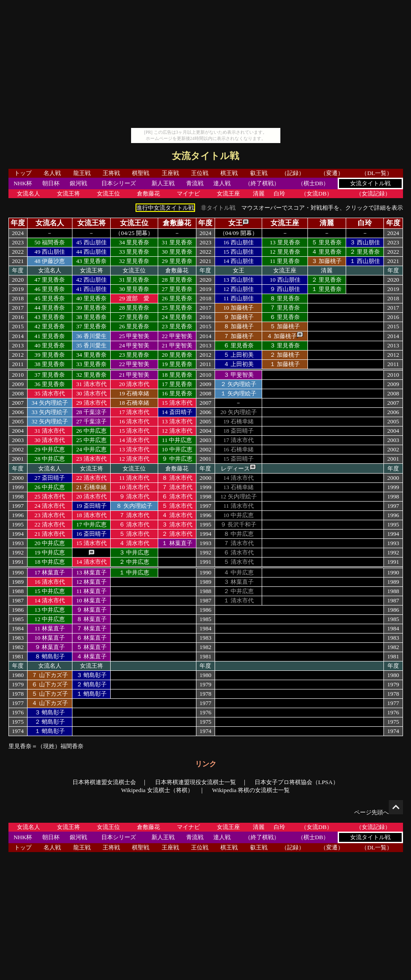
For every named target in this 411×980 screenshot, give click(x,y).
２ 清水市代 (177, 534)
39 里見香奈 (91, 308)
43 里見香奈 (91, 261)
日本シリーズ (119, 183)
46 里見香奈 (50, 289)
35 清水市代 (50, 393)
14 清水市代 (134, 440)
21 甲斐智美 (177, 345)
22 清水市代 (91, 478)
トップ (23, 173)
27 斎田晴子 (50, 478)
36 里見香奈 (50, 384)
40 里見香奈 (91, 298)
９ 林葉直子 (92, 610)
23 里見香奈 (177, 326)
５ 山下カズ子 (50, 694)
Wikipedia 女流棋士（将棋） (157, 790)
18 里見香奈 (177, 375)
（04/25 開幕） (134, 233)
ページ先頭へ (379, 812)
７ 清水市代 (177, 487)
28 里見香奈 (177, 280)
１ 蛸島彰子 (92, 694)
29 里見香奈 (177, 261)
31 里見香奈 (177, 242)
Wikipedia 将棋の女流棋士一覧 (251, 790)
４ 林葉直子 (92, 656)
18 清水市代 (91, 515)
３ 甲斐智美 (239, 375)
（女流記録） (373, 193)
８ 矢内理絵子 (134, 506)
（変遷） (332, 173)
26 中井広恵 (91, 431)
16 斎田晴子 (91, 534)
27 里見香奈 (177, 289)
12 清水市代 (177, 431)
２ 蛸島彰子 (92, 684)
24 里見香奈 (177, 317)
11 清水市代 (134, 478)
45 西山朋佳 (91, 242)
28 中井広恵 (50, 459)
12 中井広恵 (50, 619)
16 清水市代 (134, 421)
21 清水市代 (50, 534)
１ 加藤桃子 (285, 364)
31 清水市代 (91, 384)
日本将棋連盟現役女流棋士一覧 (196, 782)
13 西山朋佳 (238, 280)
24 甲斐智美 (134, 345)
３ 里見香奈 (285, 345)
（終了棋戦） (262, 183)
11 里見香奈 (285, 261)
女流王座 (228, 193)
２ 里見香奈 (365, 252)
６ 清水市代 (177, 496)
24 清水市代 (50, 506)
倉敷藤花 (148, 193)
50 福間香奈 (50, 242)
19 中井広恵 (50, 552)
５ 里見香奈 (327, 242)
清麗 (259, 193)
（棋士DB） (313, 183)
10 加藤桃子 (238, 308)
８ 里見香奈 (285, 298)
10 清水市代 (134, 487)
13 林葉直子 (91, 572)
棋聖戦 (141, 173)
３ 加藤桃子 (327, 261)
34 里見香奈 (134, 242)
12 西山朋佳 (238, 289)
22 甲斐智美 (177, 336)
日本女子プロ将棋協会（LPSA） (297, 782)
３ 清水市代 (177, 524)
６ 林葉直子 (92, 638)
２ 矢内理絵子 (238, 384)
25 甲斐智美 (134, 336)
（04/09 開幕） (239, 233)
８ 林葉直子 (92, 619)
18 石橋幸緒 (134, 403)
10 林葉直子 (91, 600)
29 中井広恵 (50, 449)
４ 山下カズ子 (50, 703)
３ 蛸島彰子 (92, 675)
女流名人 (28, 193)
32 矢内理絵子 (50, 421)
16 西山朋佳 (238, 242)
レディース (235, 468)
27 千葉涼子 (91, 421)
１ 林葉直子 (177, 543)
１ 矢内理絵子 (238, 393)
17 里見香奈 (177, 384)
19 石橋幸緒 (134, 393)
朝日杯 (51, 183)
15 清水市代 (177, 403)
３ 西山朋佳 (365, 242)
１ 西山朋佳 (365, 261)
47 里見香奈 (50, 280)
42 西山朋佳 (91, 280)
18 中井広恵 (50, 562)
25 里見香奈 (177, 308)
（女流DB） (317, 193)
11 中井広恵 (177, 440)
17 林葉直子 (50, 572)
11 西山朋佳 (239, 298)
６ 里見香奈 (285, 317)
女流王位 (108, 193)
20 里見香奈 (177, 355)
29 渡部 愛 (134, 298)
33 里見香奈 (134, 252)
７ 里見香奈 (285, 308)
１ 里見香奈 (327, 289)
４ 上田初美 (239, 364)
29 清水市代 (91, 403)
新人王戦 (163, 183)
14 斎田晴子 (177, 412)
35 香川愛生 (91, 345)
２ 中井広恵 (134, 562)
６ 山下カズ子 (50, 684)
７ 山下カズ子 (50, 675)
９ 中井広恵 (177, 459)
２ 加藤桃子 (285, 355)
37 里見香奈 (91, 326)
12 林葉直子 (91, 582)
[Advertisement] (206, 66)
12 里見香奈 (285, 252)
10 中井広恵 (177, 449)
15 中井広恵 (50, 591)
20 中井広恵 (50, 543)
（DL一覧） (377, 173)
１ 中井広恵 (134, 572)
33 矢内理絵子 (50, 412)
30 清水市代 (91, 393)
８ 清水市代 (177, 478)
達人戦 (222, 183)
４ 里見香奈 (327, 252)
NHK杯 (23, 183)
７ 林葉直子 (92, 628)
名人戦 (52, 173)
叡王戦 (259, 173)
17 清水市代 (134, 412)
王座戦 (170, 173)
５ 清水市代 (177, 506)
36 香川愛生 (91, 336)
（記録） (293, 173)
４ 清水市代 (177, 515)
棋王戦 (229, 173)
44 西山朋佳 (91, 252)
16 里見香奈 (177, 393)
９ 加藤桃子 (239, 317)
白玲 (279, 193)
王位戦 (200, 173)
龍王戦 (82, 173)
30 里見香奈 (177, 252)
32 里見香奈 (134, 261)
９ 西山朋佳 (285, 289)
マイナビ (188, 193)
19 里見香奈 (177, 364)
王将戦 (111, 173)
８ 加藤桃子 (239, 326)
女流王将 (68, 193)
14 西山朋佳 (238, 261)
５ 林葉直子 (92, 647)
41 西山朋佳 (91, 289)
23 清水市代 (91, 459)
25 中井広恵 (91, 440)
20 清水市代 (134, 384)
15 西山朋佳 (238, 252)
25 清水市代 (50, 496)
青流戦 (195, 183)
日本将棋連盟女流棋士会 (104, 782)
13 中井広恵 (50, 610)
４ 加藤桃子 (282, 336)
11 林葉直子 (92, 591)
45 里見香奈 (50, 298)
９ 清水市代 (134, 496)
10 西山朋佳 (285, 280)
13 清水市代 (177, 421)
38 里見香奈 (91, 317)
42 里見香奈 (50, 326)
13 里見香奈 (285, 242)
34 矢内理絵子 (50, 403)
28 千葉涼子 (91, 412)
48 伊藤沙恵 (50, 261)
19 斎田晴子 (91, 506)
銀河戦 (78, 183)
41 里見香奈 (50, 336)
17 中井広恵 (91, 524)
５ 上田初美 (239, 355)
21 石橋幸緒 (91, 487)
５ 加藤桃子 (285, 326)
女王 (235, 223)
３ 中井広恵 (134, 552)
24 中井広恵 (91, 449)
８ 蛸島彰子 (50, 656)
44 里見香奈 (50, 308)
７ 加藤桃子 (239, 336)
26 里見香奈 (177, 298)
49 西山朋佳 (50, 252)
